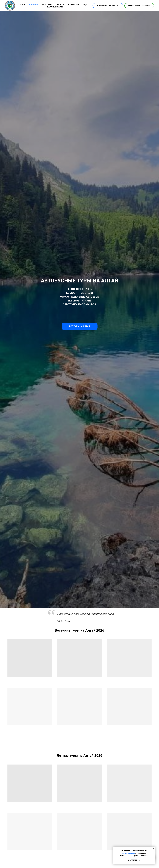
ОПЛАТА (60, 4)
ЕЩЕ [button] (85, 4)
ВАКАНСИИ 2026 (55, 7)
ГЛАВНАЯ (34, 4)
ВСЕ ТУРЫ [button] (47, 4)
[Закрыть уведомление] (153, 848)
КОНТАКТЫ (73, 4)
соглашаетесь (129, 853)
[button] (108, 6)
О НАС (23, 4)
